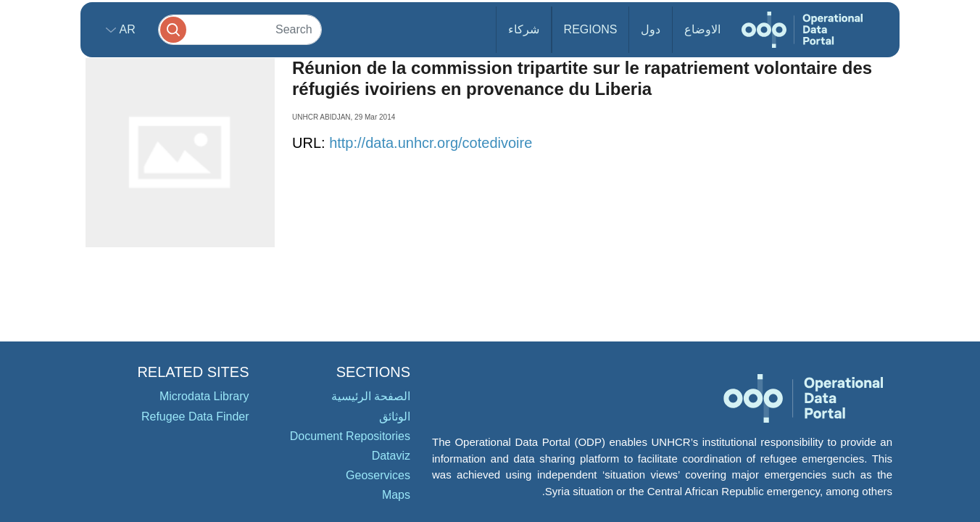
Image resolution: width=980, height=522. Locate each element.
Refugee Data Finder (195, 417)
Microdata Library (204, 396)
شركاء (524, 29)
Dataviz (391, 456)
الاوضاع (702, 29)
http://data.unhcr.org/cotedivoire (431, 143)
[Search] (240, 29)
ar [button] (126, 29)
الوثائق (395, 417)
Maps (396, 495)
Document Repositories (350, 436)
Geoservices (378, 475)
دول (651, 29)
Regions (591, 29)
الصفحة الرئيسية (371, 396)
